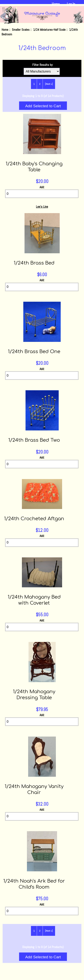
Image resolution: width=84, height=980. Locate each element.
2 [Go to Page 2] (40, 84)
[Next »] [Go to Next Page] (49, 84)
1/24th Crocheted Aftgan (34, 519)
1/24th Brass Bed (34, 263)
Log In (71, 4)
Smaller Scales (21, 30)
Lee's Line (42, 207)
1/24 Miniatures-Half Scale (49, 30)
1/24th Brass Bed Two (34, 440)
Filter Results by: (43, 65)
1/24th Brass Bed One (34, 352)
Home (56, 4)
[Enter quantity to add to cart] (42, 194)
